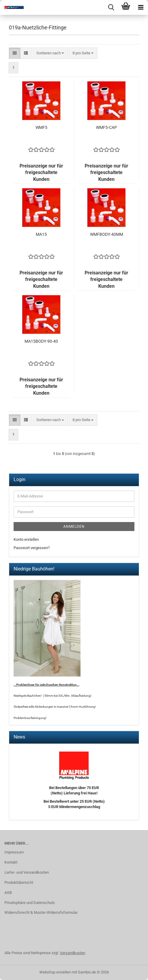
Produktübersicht (19, 882)
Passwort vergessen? (32, 548)
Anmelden (74, 527)
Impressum (14, 852)
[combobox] (50, 53)
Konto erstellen (26, 539)
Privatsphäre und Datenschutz (30, 903)
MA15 (41, 234)
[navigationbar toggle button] (141, 7)
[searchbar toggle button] (111, 7)
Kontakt (11, 862)
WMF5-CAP (106, 127)
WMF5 (41, 127)
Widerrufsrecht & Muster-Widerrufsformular (41, 912)
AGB (8, 893)
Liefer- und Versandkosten (27, 872)
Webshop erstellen (55, 972)
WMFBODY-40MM (107, 234)
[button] (15, 53)
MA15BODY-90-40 (41, 341)
